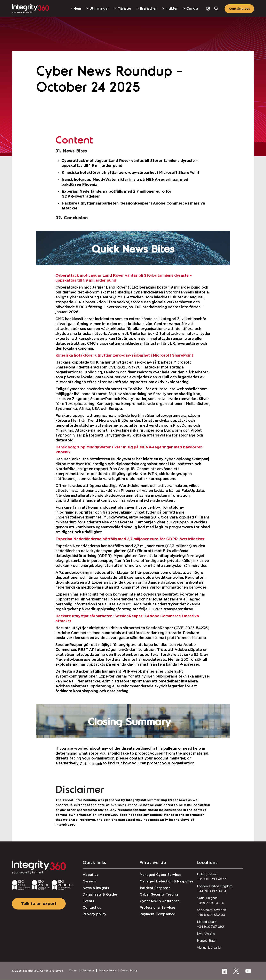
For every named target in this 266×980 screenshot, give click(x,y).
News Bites (75, 151)
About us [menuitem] (90, 875)
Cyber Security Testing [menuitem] (159, 895)
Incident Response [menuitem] (155, 888)
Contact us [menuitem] (92, 908)
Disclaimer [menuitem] (88, 971)
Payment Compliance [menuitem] (157, 914)
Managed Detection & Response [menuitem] (167, 881)
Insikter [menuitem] (172, 9)
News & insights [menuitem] (96, 888)
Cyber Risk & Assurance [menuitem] (160, 901)
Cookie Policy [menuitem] (129, 971)
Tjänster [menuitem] (124, 9)
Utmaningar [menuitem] (99, 9)
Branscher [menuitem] (148, 9)
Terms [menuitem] (73, 971)
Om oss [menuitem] (193, 9)
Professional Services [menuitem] (158, 908)
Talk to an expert (39, 904)
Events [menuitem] (88, 901)
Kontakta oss (239, 9)
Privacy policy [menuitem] (95, 914)
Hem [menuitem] (77, 9)
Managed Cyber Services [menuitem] (161, 875)
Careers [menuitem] (89, 881)
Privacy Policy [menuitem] (107, 971)
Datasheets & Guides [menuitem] (100, 895)
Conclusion (76, 218)
